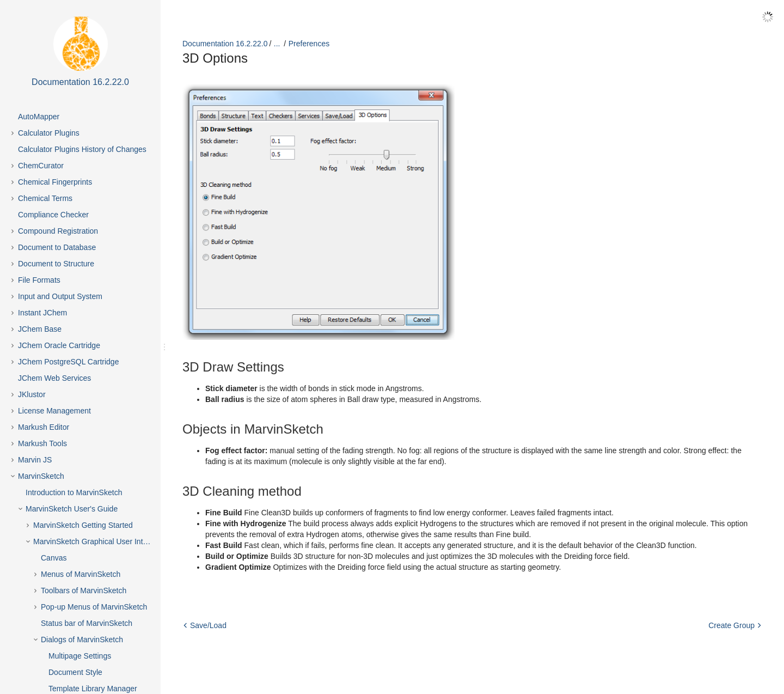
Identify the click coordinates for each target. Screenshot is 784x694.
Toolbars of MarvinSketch (84, 590)
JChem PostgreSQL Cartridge (68, 362)
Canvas (54, 558)
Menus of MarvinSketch (81, 574)
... (277, 44)
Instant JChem (42, 313)
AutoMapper (39, 117)
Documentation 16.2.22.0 (225, 44)
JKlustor (32, 394)
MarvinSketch (41, 476)
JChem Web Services (54, 378)
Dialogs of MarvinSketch (82, 640)
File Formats (39, 280)
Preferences (309, 44)
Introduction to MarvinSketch (74, 492)
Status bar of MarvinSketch (87, 623)
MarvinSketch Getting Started (83, 525)
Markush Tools (42, 443)
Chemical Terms (45, 198)
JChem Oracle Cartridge (59, 345)
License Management (54, 411)
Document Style (75, 672)
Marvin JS (35, 460)
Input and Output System (60, 296)
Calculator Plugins (49, 133)
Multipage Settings (80, 656)
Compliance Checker (53, 215)
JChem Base (40, 329)
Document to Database (57, 247)
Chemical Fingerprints (55, 182)
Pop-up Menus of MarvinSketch (94, 607)
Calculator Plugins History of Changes (82, 149)
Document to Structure (56, 264)
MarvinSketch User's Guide (72, 509)
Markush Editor (44, 427)
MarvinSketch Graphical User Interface (99, 541)
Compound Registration (58, 231)
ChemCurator (41, 166)
